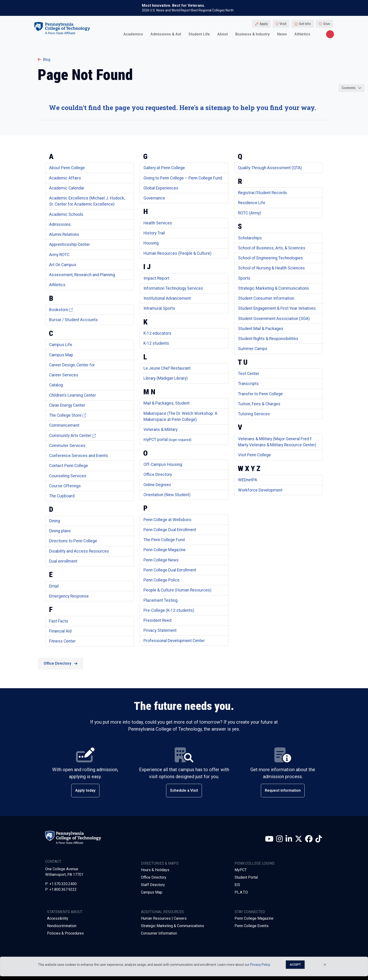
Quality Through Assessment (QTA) (270, 168)
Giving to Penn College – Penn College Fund (183, 178)
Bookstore (61, 310)
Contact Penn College (69, 466)
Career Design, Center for (72, 365)
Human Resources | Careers (164, 918)
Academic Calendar (67, 188)
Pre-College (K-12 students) (169, 610)
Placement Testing (160, 600)
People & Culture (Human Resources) (177, 590)
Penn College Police (162, 580)
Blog (44, 60)
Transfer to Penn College (260, 394)
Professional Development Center (174, 641)
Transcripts (248, 384)
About (223, 34)
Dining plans (60, 531)
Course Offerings (65, 486)
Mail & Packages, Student (167, 403)
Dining (55, 521)
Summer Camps (253, 349)
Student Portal (246, 877)
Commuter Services (67, 446)
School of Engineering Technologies (270, 258)
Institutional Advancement (167, 298)
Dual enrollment (63, 561)
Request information (283, 790)
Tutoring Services (254, 414)
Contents (349, 88)
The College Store (68, 415)
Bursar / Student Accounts (73, 320)
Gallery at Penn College (164, 168)
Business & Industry (252, 34)
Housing (151, 243)
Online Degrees (157, 485)
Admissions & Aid (166, 34)
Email (54, 586)
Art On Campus (63, 265)
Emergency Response (69, 596)
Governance (154, 198)
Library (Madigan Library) (166, 378)
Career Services (64, 375)
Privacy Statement (160, 630)
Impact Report (156, 278)
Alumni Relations (64, 234)
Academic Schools (66, 214)
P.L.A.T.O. (241, 892)
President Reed (157, 620)
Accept (295, 965)
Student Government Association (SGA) (274, 319)
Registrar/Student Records (262, 193)
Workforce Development (260, 490)
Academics (133, 34)
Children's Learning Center (73, 395)
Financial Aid (60, 631)
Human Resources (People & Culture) (177, 253)
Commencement (64, 425)
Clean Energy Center (67, 405)
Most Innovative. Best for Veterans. (173, 6)
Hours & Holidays (155, 870)
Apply (264, 24)
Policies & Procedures (65, 933)
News (282, 34)
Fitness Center (62, 641)
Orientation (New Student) (167, 495)
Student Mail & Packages (261, 329)
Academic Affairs (65, 178)
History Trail (154, 233)
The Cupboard (62, 496)
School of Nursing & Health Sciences (271, 268)
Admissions (60, 224)
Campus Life (61, 345)
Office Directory (158, 475)
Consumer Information (159, 933)
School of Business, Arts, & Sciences (272, 248)
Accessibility (58, 918)
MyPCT (241, 870)
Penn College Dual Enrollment (170, 530)
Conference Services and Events (79, 456)
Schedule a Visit (184, 790)
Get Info (305, 24)
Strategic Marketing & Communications (274, 288)
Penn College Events (252, 926)
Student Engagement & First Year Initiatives (277, 308)
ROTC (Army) (250, 213)
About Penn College (67, 168)
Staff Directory (153, 885)
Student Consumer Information (266, 298)
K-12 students (156, 343)
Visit (283, 24)
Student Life (199, 34)
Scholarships (250, 238)
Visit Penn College (254, 455)
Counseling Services (68, 476)
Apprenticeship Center (70, 244)
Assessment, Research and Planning (82, 275)
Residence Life (252, 203)
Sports (244, 278)
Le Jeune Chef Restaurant (167, 368)
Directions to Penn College (73, 541)
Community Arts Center (72, 436)
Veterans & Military (160, 430)
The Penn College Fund (164, 540)
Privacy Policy (260, 965)
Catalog (56, 385)
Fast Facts (59, 621)
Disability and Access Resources (79, 551)
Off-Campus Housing (163, 464)
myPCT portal (167, 440)
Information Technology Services (173, 288)
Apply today (85, 790)
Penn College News (161, 560)
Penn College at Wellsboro (167, 520)
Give (327, 24)
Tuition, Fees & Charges (259, 404)
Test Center (249, 374)
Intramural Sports (159, 308)
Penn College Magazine (165, 550)
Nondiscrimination (62, 926)
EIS (237, 885)
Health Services (158, 223)
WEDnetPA (248, 480)
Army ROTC (59, 255)
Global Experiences (161, 188)
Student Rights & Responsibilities (268, 339)
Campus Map (61, 355)
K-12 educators (157, 333)
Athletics (302, 34)
